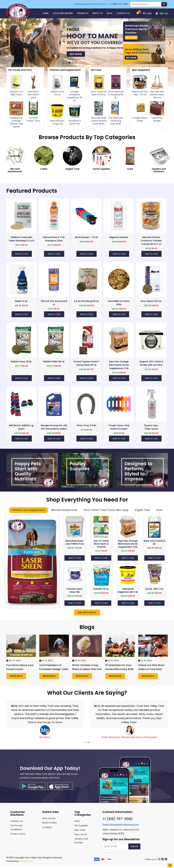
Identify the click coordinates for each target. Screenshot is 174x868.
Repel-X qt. (21, 301)
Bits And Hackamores (64, 510)
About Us (97, 13)
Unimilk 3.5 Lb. (101, 589)
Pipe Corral (81, 834)
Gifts (77, 821)
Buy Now (17, 50)
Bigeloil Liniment (119, 237)
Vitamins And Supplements (28, 510)
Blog (110, 13)
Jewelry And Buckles (81, 841)
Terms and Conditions (16, 827)
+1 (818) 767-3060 (119, 4)
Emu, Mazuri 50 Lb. (151, 301)
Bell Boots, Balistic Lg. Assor (22, 427)
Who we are (49, 818)
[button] (4, 43)
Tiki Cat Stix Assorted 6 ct (54, 303)
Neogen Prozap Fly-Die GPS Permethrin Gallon (54, 427)
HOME (46, 13)
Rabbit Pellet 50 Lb (54, 362)
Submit (134, 846)
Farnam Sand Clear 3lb (75, 590)
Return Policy (50, 823)
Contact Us (123, 13)
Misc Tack (80, 830)
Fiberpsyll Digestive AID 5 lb (128, 590)
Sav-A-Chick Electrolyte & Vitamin (101, 544)
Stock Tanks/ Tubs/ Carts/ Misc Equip (106, 510)
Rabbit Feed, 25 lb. (21, 362)
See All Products (87, 612)
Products (83, 13)
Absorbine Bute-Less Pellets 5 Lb (75, 542)
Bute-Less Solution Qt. (154, 542)
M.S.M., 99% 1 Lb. (154, 589)
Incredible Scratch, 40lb (119, 303)
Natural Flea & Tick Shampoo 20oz (54, 239)
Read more (16, 676)
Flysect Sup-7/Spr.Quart (151, 427)
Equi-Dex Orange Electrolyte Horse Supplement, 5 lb (119, 365)
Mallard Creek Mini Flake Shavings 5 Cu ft (21, 239)
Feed (159, 510)
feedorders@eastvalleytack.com (91, 4)
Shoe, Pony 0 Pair (86, 425)
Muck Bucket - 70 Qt (86, 237)
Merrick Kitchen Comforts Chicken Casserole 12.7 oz (151, 241)
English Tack (142, 510)
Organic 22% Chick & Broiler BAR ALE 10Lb (151, 363)
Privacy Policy (18, 834)
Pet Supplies (81, 826)
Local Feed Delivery (63, 13)
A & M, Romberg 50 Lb (86, 301)
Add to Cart (22, 254)
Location (47, 827)
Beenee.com (26, 861)
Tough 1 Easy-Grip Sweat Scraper (119, 427)
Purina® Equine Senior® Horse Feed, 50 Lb (86, 363)
